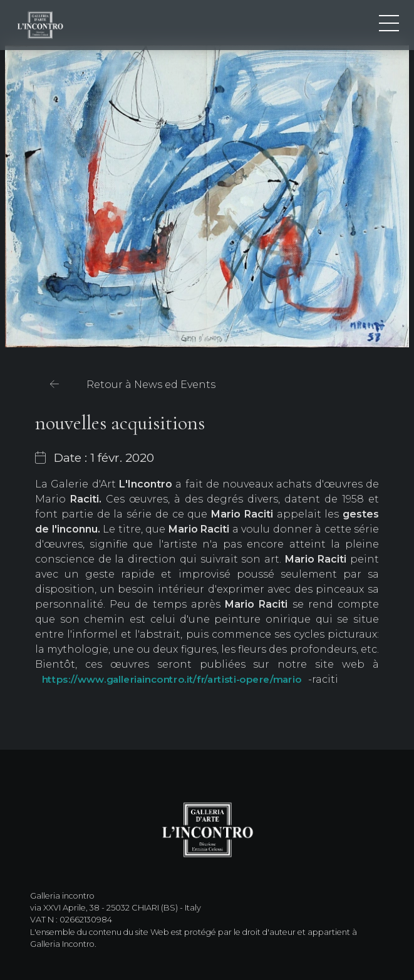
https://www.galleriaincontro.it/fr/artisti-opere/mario (172, 680)
